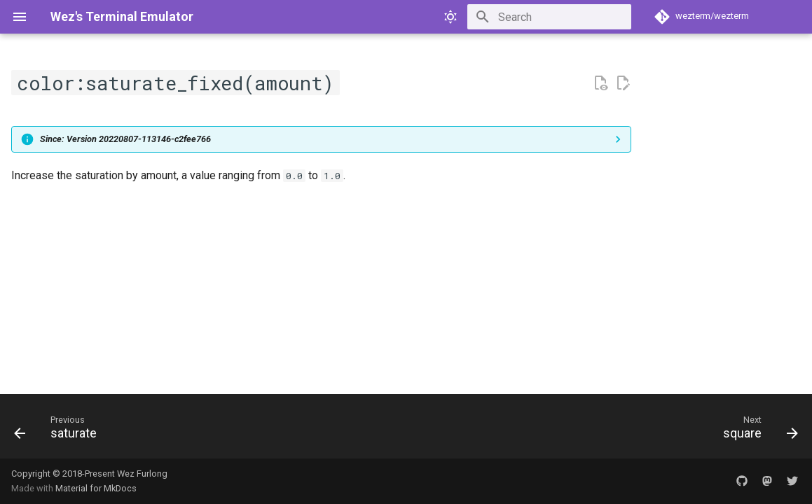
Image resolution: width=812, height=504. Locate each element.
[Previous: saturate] (60, 430)
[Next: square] (756, 430)
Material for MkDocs (96, 488)
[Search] (549, 17)
